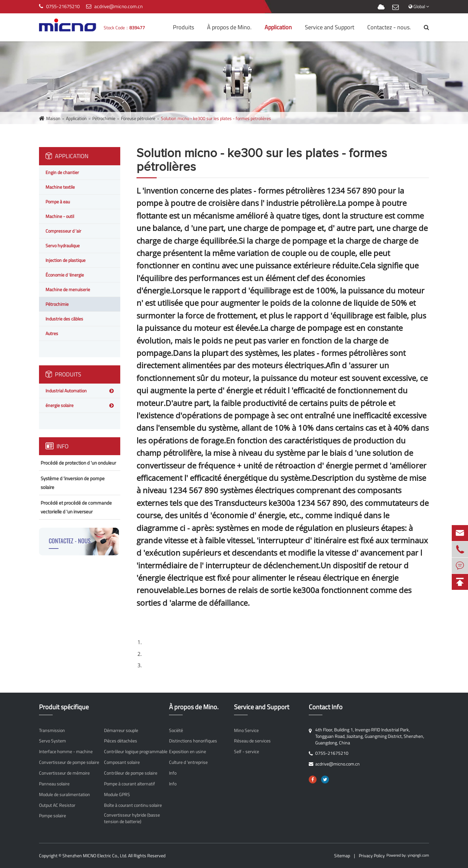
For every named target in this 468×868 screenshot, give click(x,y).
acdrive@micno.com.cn (118, 6)
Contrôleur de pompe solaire (131, 773)
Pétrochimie (104, 118)
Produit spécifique (64, 707)
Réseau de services (252, 741)
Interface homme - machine (66, 752)
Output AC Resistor (57, 805)
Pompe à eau (58, 202)
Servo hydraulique (63, 245)
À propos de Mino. (229, 27)
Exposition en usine (188, 752)
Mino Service (246, 730)
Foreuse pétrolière (138, 118)
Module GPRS (117, 794)
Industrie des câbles (64, 319)
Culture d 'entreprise (188, 762)
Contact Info (326, 707)
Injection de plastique (65, 260)
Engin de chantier (62, 172)
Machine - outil (60, 216)
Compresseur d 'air (63, 231)
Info (57, 446)
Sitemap (342, 855)
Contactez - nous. (389, 27)
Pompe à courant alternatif (130, 784)
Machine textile (60, 187)
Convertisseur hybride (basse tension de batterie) (132, 818)
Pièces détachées (121, 741)
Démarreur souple (121, 730)
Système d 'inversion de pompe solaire (73, 483)
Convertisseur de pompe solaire (69, 762)
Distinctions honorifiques (193, 741)
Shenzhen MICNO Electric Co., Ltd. (95, 855)
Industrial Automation (66, 391)
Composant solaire (122, 762)
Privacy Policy (372, 855)
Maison (53, 118)
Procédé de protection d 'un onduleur (78, 463)
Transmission (52, 730)
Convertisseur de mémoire (64, 773)
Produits (183, 27)
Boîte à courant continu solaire (133, 805)
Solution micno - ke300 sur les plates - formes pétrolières (216, 118)
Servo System (52, 741)
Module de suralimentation (65, 794)
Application (278, 27)
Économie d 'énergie (65, 275)
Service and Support (330, 27)
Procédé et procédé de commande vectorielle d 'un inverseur (76, 507)
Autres (52, 333)
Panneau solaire (54, 784)
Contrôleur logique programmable (136, 752)
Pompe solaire (52, 816)
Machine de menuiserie (68, 289)
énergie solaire (59, 405)
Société (176, 730)
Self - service (247, 752)
